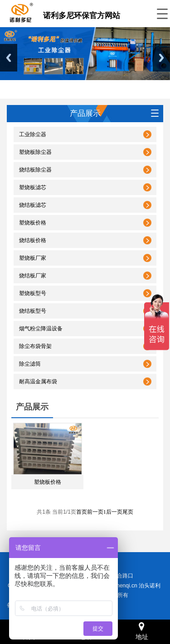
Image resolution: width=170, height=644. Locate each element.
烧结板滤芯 (33, 205)
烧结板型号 (33, 311)
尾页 (128, 512)
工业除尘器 (33, 134)
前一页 (95, 512)
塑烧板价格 (33, 223)
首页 (82, 512)
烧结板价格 (33, 240)
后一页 (114, 512)
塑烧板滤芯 (33, 187)
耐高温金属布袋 (38, 382)
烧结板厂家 (33, 276)
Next (161, 58)
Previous (9, 58)
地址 (142, 631)
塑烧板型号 (33, 293)
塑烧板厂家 (33, 258)
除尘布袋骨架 (35, 346)
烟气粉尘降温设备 (41, 329)
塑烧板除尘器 (35, 152)
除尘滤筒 (30, 364)
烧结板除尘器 (35, 170)
